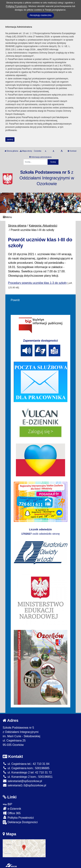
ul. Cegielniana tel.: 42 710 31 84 (26, 764)
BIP (7, 804)
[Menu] (40, 217)
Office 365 (12, 813)
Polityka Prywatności (18, 817)
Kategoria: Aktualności (43, 226)
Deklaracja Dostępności (20, 822)
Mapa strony (26, 151)
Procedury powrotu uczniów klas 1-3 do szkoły (37, 283)
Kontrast (72, 151)
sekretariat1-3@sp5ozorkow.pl (24, 785)
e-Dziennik (12, 809)
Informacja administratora (40, 157)
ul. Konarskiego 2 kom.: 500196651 (28, 777)
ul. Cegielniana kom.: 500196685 (26, 768)
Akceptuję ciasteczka (40, 15)
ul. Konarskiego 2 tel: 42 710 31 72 (27, 772)
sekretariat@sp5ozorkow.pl (22, 781)
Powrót (15, 300)
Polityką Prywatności (17, 6)
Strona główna (11, 151)
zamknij (10, 139)
